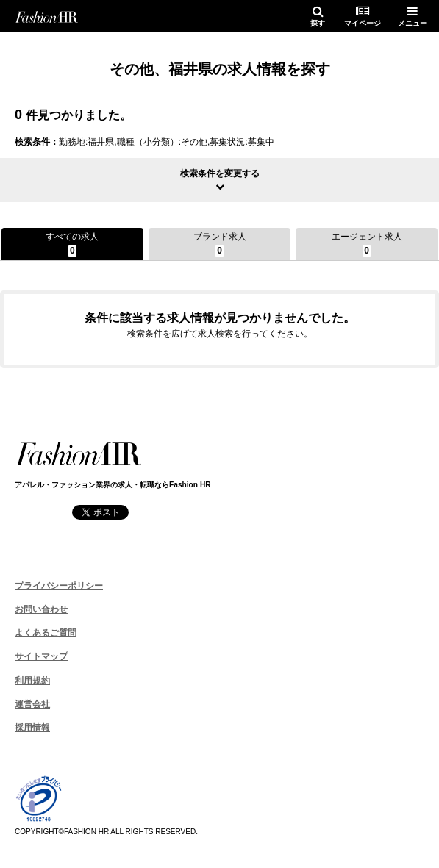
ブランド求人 (220, 244)
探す (318, 16)
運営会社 (32, 704)
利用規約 (32, 681)
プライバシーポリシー (59, 586)
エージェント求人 (367, 244)
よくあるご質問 (46, 633)
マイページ (363, 16)
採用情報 (32, 728)
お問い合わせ (41, 609)
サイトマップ (41, 656)
